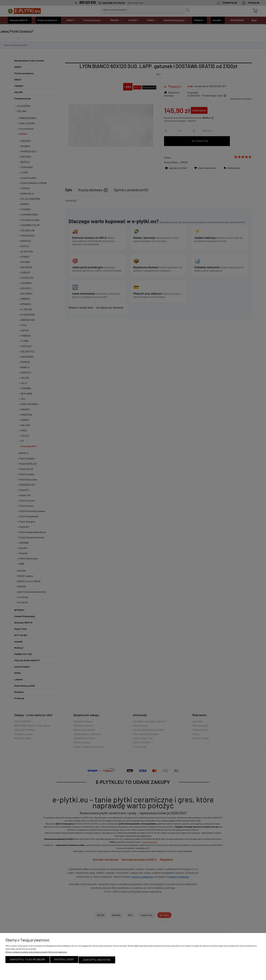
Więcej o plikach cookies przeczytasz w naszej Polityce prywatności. (36, 952)
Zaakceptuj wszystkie (97, 960)
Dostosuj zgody (64, 960)
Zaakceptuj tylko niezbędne (28, 960)
